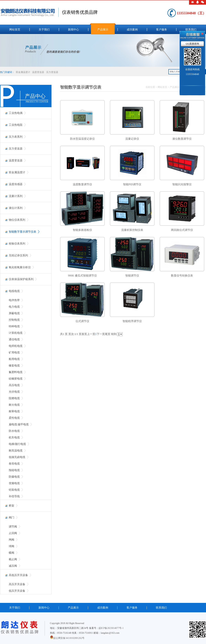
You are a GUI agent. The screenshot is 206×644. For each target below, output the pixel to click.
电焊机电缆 (16, 346)
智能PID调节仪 (132, 184)
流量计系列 (16, 196)
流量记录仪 (132, 139)
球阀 (12, 546)
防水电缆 (14, 431)
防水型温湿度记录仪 (82, 139)
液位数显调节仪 (182, 139)
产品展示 (103, 30)
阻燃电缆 (14, 398)
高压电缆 (14, 385)
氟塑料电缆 (16, 372)
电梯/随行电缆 (17, 444)
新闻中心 (73, 30)
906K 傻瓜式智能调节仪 (82, 276)
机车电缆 (14, 437)
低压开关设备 (17, 591)
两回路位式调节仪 (182, 230)
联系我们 (191, 30)
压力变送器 (52, 72)
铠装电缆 (14, 490)
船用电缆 (14, 359)
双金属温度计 (23, 72)
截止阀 (13, 559)
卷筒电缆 (14, 464)
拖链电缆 (14, 470)
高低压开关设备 (18, 575)
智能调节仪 (132, 276)
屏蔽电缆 (14, 313)
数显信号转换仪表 (182, 276)
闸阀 (12, 540)
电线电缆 (14, 291)
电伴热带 (14, 300)
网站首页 (15, 30)
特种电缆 (14, 326)
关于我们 (44, 30)
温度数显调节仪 (82, 184)
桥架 (12, 506)
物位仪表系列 (17, 220)
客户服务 (162, 30)
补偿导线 (14, 496)
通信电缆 (14, 339)
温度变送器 (38, 72)
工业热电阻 (16, 125)
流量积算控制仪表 (132, 230)
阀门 (12, 517)
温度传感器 (16, 184)
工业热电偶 (16, 113)
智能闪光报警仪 (182, 184)
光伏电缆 (14, 392)
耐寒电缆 (14, 411)
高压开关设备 (17, 584)
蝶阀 (12, 553)
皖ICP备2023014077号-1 (111, 628)
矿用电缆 (14, 352)
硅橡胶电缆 (16, 379)
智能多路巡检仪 (82, 230)
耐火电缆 (14, 405)
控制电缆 (14, 320)
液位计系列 (16, 208)
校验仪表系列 (17, 244)
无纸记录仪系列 (18, 255)
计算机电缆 (16, 333)
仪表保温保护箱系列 (21, 279)
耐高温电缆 (16, 451)
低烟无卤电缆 (17, 457)
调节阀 (13, 527)
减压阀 (13, 566)
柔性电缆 (14, 418)
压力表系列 (16, 137)
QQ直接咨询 (192, 44)
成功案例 (132, 30)
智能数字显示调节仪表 (22, 232)
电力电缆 (14, 307)
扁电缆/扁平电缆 (19, 424)
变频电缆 (14, 483)
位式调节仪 (82, 321)
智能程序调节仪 (132, 321)
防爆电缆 (14, 477)
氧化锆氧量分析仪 (20, 267)
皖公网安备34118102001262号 (69, 638)
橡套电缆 (14, 366)
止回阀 (13, 533)
